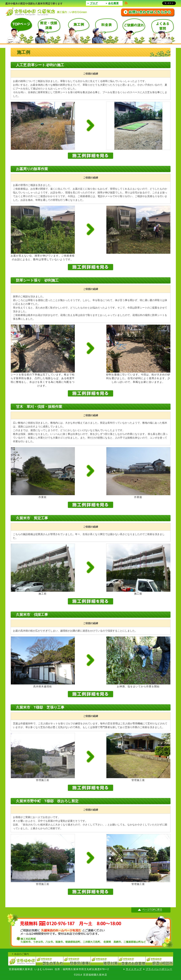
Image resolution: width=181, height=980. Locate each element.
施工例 (76, 31)
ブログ (94, 3)
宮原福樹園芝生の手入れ (49, 961)
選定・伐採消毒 (48, 31)
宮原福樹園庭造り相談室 (159, 961)
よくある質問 (162, 31)
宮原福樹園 (22, 961)
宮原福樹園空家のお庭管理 (132, 961)
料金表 (105, 31)
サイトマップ (134, 969)
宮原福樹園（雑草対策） (104, 961)
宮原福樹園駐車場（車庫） (77, 961)
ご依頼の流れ (133, 31)
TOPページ (20, 31)
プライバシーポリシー (159, 969)
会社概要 (114, 3)
